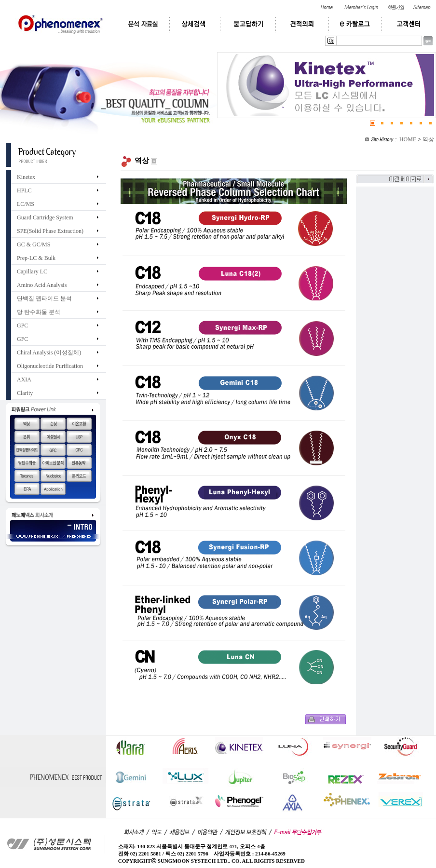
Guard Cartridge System (45, 217)
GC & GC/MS (34, 244)
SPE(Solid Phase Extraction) (50, 231)
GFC (22, 339)
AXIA (24, 380)
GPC (22, 325)
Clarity (25, 393)
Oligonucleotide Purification (50, 366)
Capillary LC (32, 271)
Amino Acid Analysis (42, 285)
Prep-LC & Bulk (36, 258)
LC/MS (26, 204)
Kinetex (26, 177)
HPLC (24, 190)
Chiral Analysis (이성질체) (49, 353)
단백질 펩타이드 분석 (44, 298)
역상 (428, 139)
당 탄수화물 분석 (39, 312)
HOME (408, 139)
